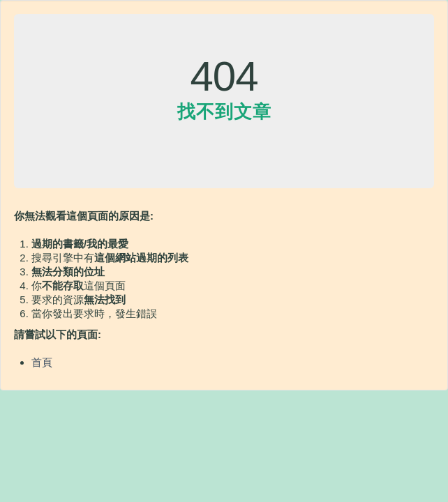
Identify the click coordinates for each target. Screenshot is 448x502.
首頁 (42, 362)
